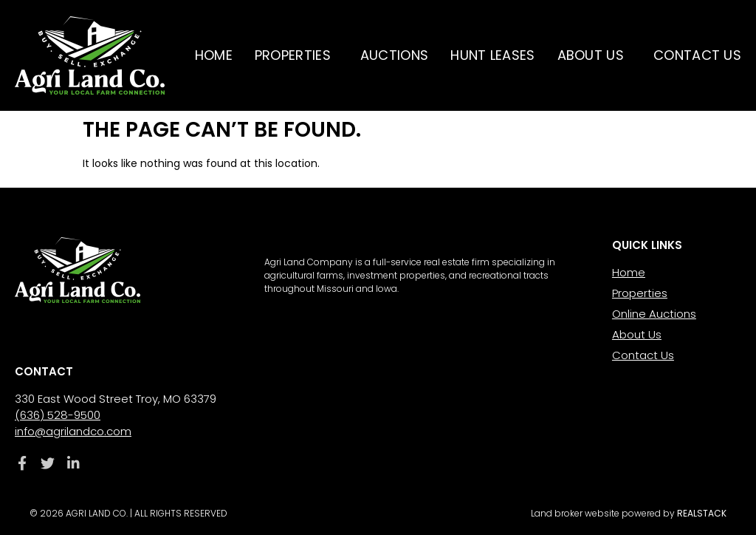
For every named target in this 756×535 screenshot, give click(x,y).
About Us (594, 55)
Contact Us (697, 55)
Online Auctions (654, 314)
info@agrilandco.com (73, 431)
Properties (296, 55)
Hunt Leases (492, 55)
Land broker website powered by (629, 513)
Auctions (394, 55)
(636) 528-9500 (58, 415)
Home (214, 55)
